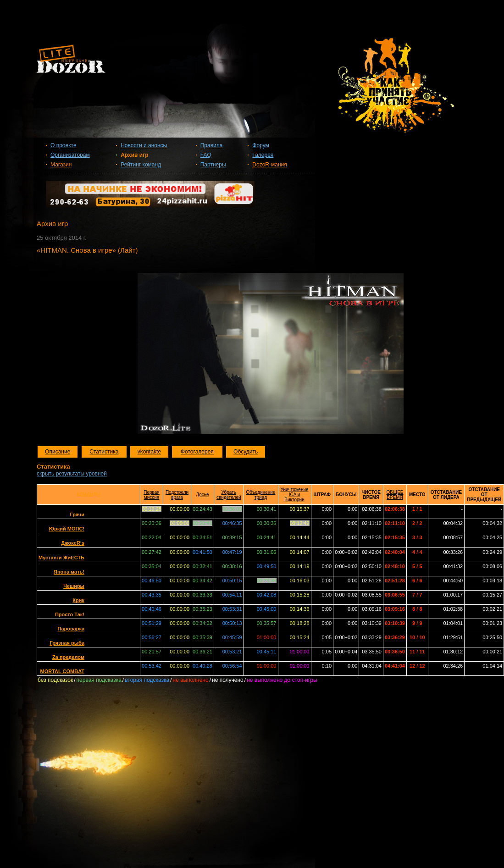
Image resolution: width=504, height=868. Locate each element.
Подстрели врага (177, 495)
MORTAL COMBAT (62, 671)
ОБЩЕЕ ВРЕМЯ (395, 495)
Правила (212, 145)
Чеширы (74, 586)
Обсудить (246, 452)
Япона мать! (69, 572)
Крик (78, 600)
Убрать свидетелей (229, 495)
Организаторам (70, 155)
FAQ (206, 155)
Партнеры (213, 165)
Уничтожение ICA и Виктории (295, 495)
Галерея (263, 155)
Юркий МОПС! (67, 529)
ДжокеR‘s (73, 543)
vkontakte (149, 452)
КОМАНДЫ (88, 495)
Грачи (77, 514)
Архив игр (134, 155)
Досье (202, 495)
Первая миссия (152, 495)
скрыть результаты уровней (72, 474)
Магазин (61, 165)
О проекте (64, 145)
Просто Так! (70, 614)
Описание (58, 452)
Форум (260, 145)
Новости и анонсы (144, 145)
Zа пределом (68, 657)
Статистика (104, 452)
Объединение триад (261, 495)
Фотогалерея (197, 452)
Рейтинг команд (141, 165)
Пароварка (71, 629)
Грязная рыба (67, 643)
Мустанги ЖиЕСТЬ (61, 558)
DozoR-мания (269, 165)
